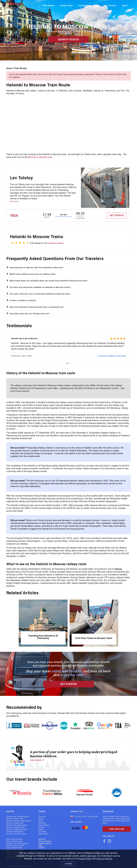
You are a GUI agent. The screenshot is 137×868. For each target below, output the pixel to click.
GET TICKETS (117, 215)
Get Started (68, 686)
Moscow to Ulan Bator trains (16, 835)
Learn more (36, 762)
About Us (42, 841)
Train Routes (21, 68)
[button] (67, 365)
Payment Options (45, 845)
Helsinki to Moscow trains (15, 847)
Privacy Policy (85, 859)
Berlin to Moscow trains (15, 843)
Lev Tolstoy (42, 833)
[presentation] (10, 626)
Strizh (40, 822)
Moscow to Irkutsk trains (15, 825)
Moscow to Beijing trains (15, 833)
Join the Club (117, 831)
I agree (68, 864)
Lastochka (42, 825)
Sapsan (41, 820)
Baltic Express (43, 835)
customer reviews (55, 243)
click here (92, 856)
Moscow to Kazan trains (15, 820)
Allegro (41, 831)
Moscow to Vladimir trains (15, 829)
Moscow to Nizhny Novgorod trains (19, 822)
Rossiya (41, 829)
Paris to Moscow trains (14, 841)
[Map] (68, 124)
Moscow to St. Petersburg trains (18, 818)
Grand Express (44, 827)
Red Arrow (42, 818)
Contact (41, 849)
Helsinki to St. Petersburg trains (18, 845)
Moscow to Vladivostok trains (17, 831)
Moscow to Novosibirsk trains (17, 827)
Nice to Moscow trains (14, 849)
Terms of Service (45, 843)
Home (10, 68)
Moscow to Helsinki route (40, 157)
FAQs (40, 847)
